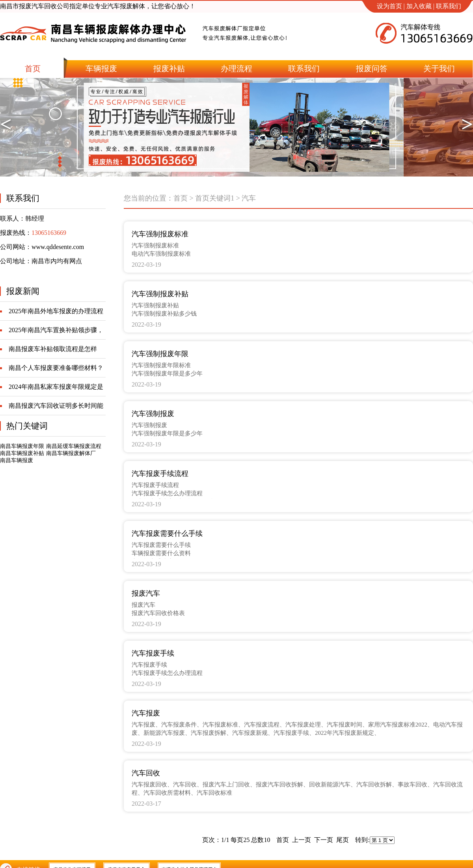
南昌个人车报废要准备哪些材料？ (56, 368)
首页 (181, 198)
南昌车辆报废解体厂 (71, 453)
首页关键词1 (215, 198)
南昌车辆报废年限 (22, 446)
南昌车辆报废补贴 (22, 453)
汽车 (249, 198)
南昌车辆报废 (17, 460)
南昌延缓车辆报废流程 (74, 446)
